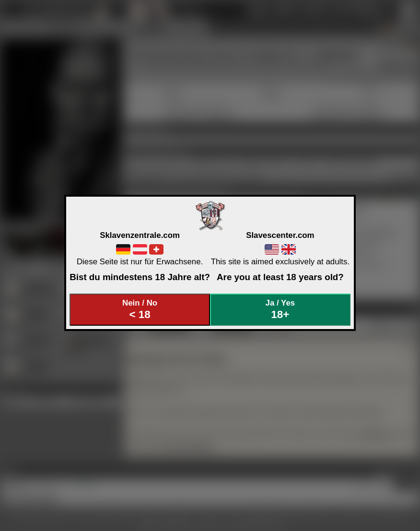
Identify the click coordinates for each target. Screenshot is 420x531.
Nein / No (140, 310)
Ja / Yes (280, 310)
